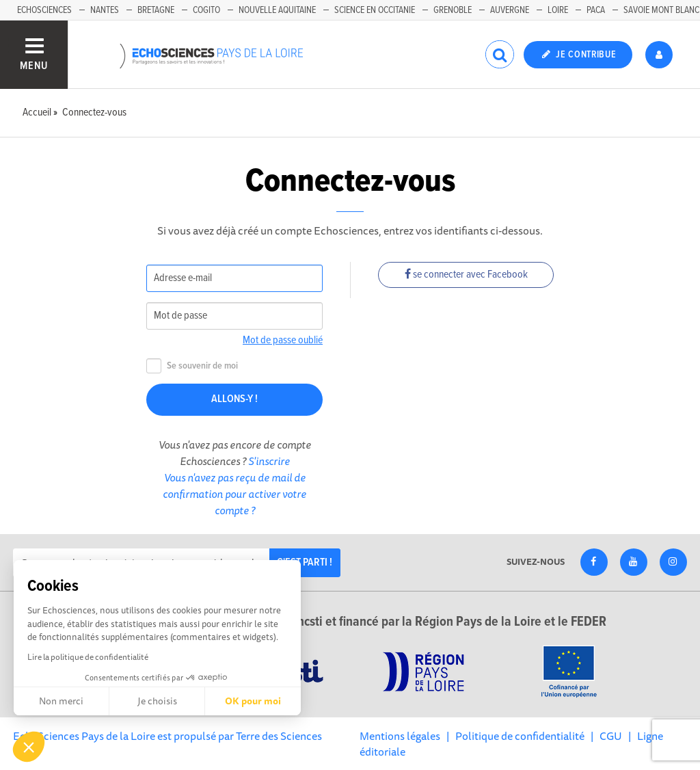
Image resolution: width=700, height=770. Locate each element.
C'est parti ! (305, 562)
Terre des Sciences (279, 736)
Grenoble (453, 10)
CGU (611, 736)
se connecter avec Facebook (466, 275)
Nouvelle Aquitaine (277, 10)
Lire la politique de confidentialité (88, 657)
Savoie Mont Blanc (661, 10)
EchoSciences (44, 10)
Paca (596, 10)
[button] (29, 747)
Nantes (105, 10)
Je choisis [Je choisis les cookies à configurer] (157, 701)
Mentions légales (400, 736)
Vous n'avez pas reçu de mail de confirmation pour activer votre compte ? (234, 494)
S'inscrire (269, 461)
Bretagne (156, 10)
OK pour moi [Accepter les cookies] (253, 701)
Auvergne (510, 10)
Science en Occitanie (375, 10)
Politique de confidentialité (520, 736)
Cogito (206, 10)
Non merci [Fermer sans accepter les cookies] (61, 701)
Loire (558, 10)
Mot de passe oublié (283, 340)
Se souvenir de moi (192, 366)
